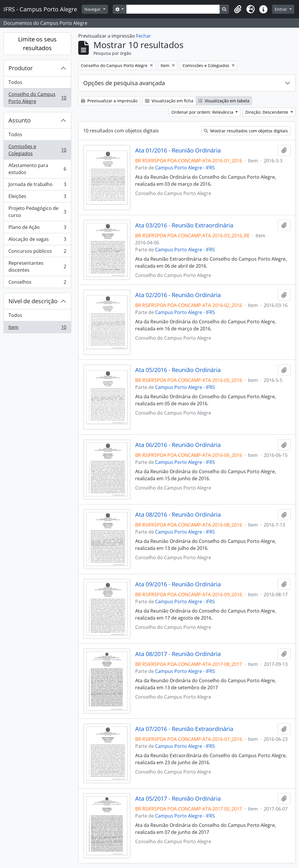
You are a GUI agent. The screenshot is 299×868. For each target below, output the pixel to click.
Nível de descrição (33, 301)
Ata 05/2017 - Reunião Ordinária (178, 799)
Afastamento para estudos (37, 169)
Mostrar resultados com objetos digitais (246, 131)
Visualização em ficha (169, 101)
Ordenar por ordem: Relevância (203, 112)
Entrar (281, 9)
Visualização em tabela (224, 101)
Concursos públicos (37, 252)
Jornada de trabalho (37, 186)
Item (37, 328)
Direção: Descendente (267, 112)
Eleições (37, 198)
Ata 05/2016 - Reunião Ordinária (178, 370)
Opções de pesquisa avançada (124, 83)
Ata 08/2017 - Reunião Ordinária (178, 654)
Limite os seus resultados (37, 44)
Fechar (144, 36)
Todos (15, 82)
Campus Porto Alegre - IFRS (185, 168)
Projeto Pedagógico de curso (37, 212)
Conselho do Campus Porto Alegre (37, 98)
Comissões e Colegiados (37, 150)
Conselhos (37, 283)
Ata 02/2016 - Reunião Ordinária (178, 295)
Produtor (21, 68)
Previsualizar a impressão (109, 101)
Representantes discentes (37, 266)
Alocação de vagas (37, 240)
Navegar (93, 9)
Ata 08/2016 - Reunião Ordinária (178, 515)
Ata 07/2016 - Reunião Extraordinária (184, 729)
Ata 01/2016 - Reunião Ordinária (178, 150)
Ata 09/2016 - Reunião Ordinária (178, 584)
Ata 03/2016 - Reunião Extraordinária (184, 225)
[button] (238, 9)
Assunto (20, 120)
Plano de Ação (37, 228)
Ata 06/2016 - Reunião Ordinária (178, 445)
